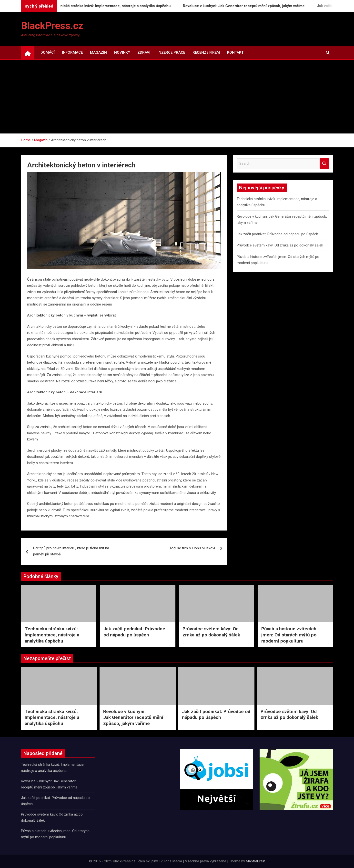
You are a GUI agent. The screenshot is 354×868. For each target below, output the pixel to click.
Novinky (122, 52)
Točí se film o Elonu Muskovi (192, 548)
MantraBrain (256, 861)
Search (324, 164)
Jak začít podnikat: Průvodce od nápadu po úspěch (277, 234)
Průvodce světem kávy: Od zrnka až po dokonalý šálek (280, 245)
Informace (72, 52)
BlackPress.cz (52, 26)
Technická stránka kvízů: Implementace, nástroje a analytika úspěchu (115, 6)
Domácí (48, 52)
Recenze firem (206, 52)
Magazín (98, 52)
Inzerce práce (171, 52)
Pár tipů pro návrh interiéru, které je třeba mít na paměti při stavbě (71, 551)
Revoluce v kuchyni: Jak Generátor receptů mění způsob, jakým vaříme (248, 6)
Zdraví (144, 52)
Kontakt (235, 52)
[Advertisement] (177, 97)
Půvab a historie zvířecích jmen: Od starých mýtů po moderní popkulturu (289, 635)
